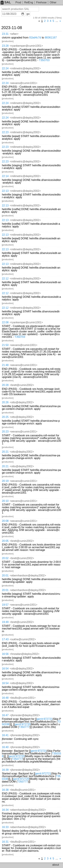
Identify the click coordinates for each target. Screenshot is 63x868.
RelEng (29, 2)
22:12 (5, 279)
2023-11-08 (12, 28)
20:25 (5, 417)
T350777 (24, 727)
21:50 (5, 345)
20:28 (5, 385)
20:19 (5, 481)
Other (53, 2)
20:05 (5, 541)
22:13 (5, 191)
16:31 (5, 842)
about (56, 865)
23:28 (5, 46)
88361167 (51, 38)
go (28, 14)
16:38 (5, 790)
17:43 (5, 639)
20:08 (5, 521)
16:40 (5, 747)
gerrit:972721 (45, 719)
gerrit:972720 (23, 724)
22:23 (5, 132)
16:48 (5, 698)
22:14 (5, 176)
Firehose (41, 2)
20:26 (5, 402)
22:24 (5, 68)
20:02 (5, 558)
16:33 (5, 827)
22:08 (5, 322)
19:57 (5, 605)
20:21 (5, 452)
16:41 (5, 735)
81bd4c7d (35, 38)
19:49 (5, 622)
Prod (18, 2)
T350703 (44, 60)
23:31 (5, 34)
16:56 (5, 654)
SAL (6, 2)
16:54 (5, 669)
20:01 (5, 576)
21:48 (5, 365)
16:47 (5, 715)
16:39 (5, 770)
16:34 (5, 810)
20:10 (5, 501)
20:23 (5, 432)
